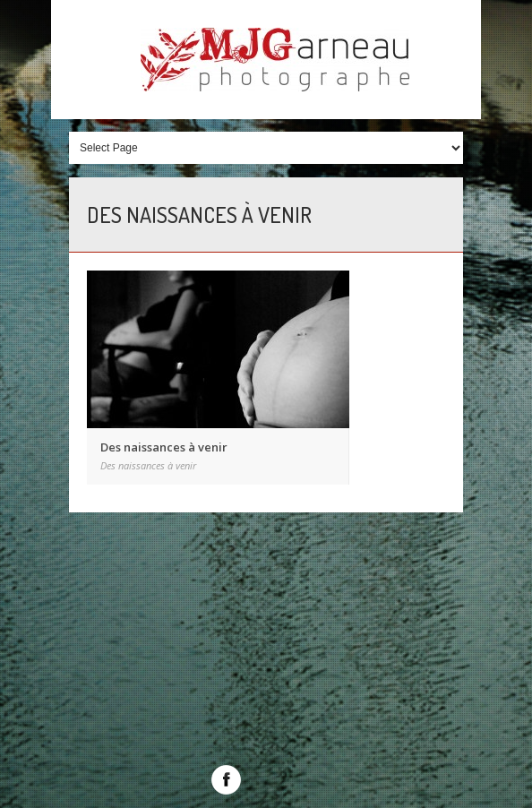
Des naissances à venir (164, 447)
